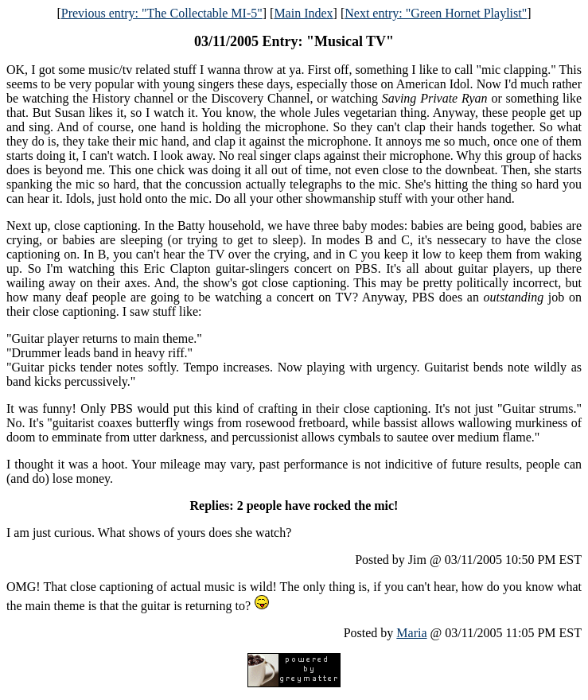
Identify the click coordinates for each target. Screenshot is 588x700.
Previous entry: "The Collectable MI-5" (162, 13)
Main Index (303, 13)
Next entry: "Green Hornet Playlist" (436, 13)
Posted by (370, 633)
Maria (411, 633)
